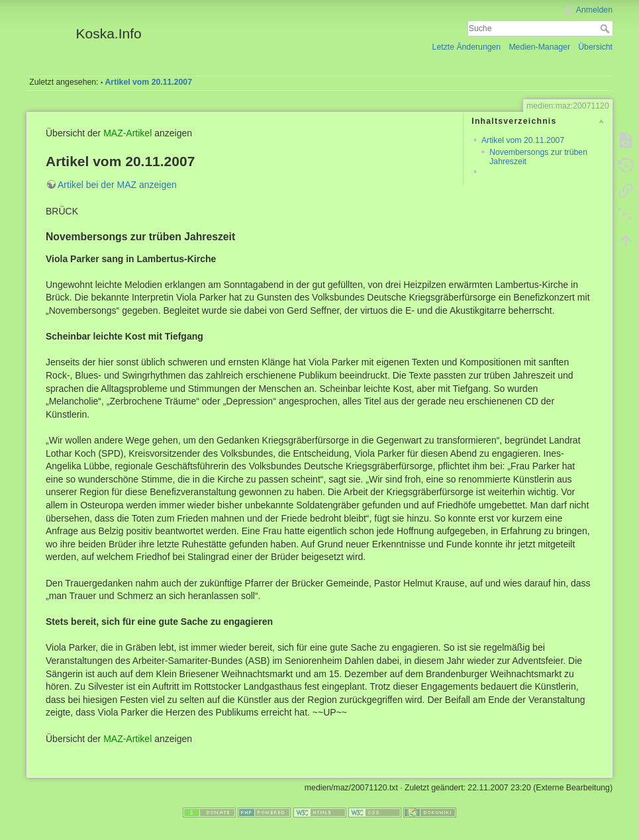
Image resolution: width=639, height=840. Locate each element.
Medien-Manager (539, 47)
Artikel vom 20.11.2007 (149, 82)
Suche (606, 28)
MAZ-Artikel (127, 133)
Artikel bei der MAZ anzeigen (117, 185)
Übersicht (595, 47)
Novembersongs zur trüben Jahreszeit (538, 157)
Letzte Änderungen (467, 47)
